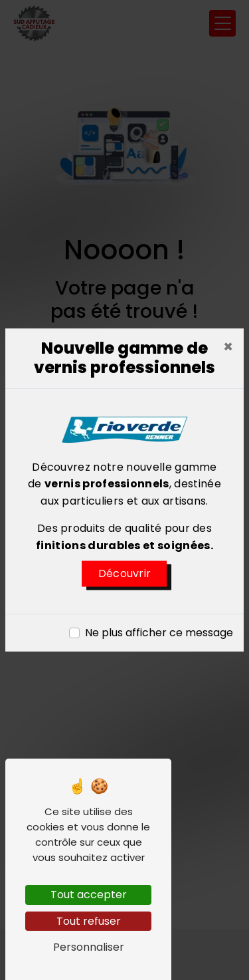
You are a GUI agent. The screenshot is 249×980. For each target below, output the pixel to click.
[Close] (228, 347)
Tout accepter (89, 895)
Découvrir (125, 573)
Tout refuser (89, 921)
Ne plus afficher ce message (159, 633)
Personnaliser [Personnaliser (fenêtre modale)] (89, 947)
